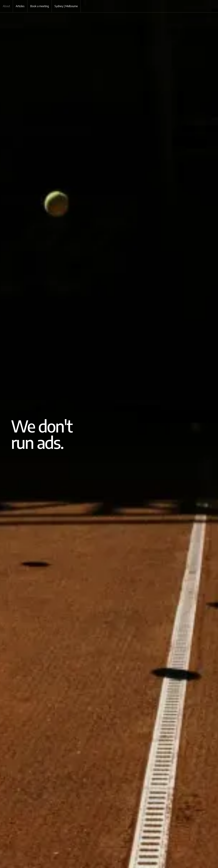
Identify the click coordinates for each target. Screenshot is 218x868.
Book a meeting (40, 6)
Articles (20, 6)
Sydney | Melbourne (66, 6)
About (6, 6)
